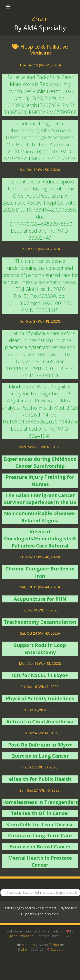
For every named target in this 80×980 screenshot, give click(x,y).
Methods (28, 945)
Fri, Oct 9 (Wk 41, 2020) (40, 710)
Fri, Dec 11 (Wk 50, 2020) (40, 249)
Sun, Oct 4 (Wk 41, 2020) (40, 733)
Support (57, 949)
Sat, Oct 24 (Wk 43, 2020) (40, 633)
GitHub (54, 945)
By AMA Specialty (40, 28)
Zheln (40, 19)
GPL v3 (65, 936)
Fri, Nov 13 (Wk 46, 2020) (40, 557)
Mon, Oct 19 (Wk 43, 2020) (40, 663)
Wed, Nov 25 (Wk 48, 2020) (40, 447)
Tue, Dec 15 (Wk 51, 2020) (40, 65)
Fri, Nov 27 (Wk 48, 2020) (40, 321)
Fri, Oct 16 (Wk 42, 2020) (40, 687)
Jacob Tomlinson (21, 936)
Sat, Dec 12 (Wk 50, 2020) (40, 170)
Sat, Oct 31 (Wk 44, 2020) (40, 587)
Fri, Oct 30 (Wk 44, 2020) (40, 610)
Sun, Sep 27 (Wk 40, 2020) (40, 790)
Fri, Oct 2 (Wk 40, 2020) (40, 767)
